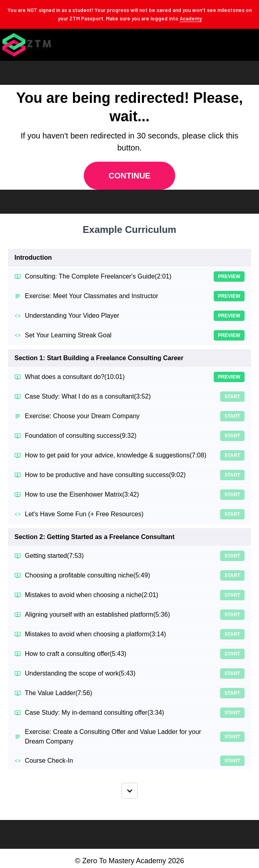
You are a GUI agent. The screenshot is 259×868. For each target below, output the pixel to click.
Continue (129, 176)
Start (232, 397)
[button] (252, 45)
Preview (229, 277)
